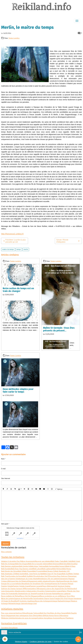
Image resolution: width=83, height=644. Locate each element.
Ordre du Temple (30, 594)
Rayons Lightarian (64, 594)
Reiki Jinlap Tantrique (38, 566)
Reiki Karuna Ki (61, 566)
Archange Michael (7, 603)
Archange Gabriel (20, 603)
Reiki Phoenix (28, 571)
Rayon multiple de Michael (11, 596)
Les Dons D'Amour (32, 616)
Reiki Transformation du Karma (12, 576)
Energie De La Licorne (9, 584)
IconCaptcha (20, 538)
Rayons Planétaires (67, 618)
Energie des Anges (71, 581)
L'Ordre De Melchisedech (68, 589)
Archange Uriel (31, 603)
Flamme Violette (7, 586)
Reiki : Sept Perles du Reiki (34, 574)
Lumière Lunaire (56, 591)
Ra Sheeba (20, 594)
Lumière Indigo (25, 591)
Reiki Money (67, 569)
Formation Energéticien (9, 628)
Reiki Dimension (54, 564)
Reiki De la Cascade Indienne (39, 564)
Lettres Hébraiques (38, 589)
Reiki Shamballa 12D (62, 571)
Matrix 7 (65, 591)
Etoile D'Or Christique (44, 584)
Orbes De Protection (8, 594)
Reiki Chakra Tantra (58, 561)
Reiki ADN (42, 616)
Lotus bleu (5, 591)
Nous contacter (6, 552)
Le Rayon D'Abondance (60, 616)
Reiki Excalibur (72, 564)
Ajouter (6, 544)
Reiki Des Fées (45, 613)
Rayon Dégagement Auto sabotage (14, 616)
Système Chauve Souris (46, 598)
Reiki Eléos (64, 564)
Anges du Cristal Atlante (30, 579)
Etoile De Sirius (31, 584)
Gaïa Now (49, 616)
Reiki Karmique (50, 566)
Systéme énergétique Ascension (49, 618)
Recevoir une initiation (43, 561)
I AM (23, 589)
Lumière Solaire (45, 591)
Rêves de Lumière (8, 598)
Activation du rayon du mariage (26, 618)
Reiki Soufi (66, 574)
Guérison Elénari (21, 613)
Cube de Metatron (21, 581)
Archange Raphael (57, 601)
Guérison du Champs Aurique (11, 589)
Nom (3, 459)
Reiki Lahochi (38, 569)
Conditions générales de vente (41, 642)
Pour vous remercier (8, 613)
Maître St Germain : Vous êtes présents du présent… (59, 329)
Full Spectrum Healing (62, 586)
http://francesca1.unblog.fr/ (12, 234)
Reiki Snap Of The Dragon (53, 574)
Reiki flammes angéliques (10, 566)
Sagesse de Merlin (21, 598)
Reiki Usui (26, 576)
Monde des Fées (74, 591)
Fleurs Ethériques (48, 586)
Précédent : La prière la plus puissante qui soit (14, 241)
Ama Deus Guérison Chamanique (65, 576)
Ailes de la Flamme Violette (11, 579)
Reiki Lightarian (47, 569)
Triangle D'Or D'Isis (61, 598)
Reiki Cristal (76, 561)
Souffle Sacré (32, 598)
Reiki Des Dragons (22, 564)
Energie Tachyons (34, 613)
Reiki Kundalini (6, 569)
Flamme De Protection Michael (62, 584)
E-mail (3, 469)
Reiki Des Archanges (8, 564)
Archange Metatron (70, 601)
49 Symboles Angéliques (26, 601)
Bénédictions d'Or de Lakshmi (48, 579)
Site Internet (6, 478)
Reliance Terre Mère (67, 596)
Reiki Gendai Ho (25, 566)
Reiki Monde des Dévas (9, 571)
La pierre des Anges (52, 589)
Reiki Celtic (68, 561)
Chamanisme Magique (67, 579)
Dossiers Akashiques (57, 581)
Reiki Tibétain (74, 574)
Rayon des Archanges (43, 601)
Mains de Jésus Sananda (59, 613)
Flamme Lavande (36, 586)
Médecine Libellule (8, 618)
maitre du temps (8, 249)
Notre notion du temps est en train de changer (18, 290)
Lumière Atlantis (14, 591)
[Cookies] (5, 639)
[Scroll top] (78, 639)
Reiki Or (21, 571)
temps (19, 249)
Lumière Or (35, 591)
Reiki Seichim (20, 574)
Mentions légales (21, 642)
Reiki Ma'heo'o (58, 569)
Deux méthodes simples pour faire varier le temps (18, 390)
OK (81, 632)
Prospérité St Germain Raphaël (47, 594)
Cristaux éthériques (8, 581)
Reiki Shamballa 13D (8, 574)
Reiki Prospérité (38, 571)
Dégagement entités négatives (39, 581)
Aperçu (59, 489)
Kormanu (28, 589)
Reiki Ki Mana (71, 566)
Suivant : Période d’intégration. (68, 241)
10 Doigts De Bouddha (9, 601)
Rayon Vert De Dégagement (30, 596)
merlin (26, 249)
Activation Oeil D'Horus (45, 576)
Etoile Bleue (21, 584)
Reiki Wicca (33, 576)
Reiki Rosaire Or (49, 571)
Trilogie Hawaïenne (74, 598)
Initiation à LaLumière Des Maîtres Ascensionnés (18, 561)
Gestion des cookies (61, 642)
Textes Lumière (14, 38)
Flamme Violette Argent (21, 586)
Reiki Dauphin (72, 613)
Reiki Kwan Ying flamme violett (22, 569)
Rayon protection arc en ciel (50, 596)
